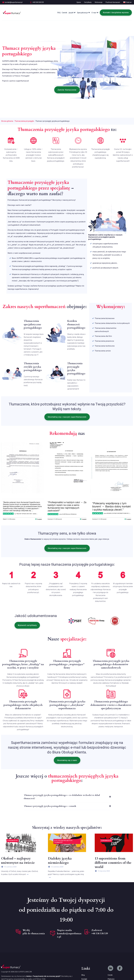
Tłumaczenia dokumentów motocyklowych (112, 323)
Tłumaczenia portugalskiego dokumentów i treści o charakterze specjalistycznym (111, 705)
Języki (72, 13)
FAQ (59, 13)
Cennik (64, 13)
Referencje (99, 2)
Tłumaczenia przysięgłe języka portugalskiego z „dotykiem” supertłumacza (67, 705)
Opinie (79, 2)
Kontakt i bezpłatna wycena (116, 12)
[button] (67, 90)
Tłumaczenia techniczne (105, 346)
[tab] (67, 797)
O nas (95, 13)
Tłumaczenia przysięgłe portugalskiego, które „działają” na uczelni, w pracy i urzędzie (23, 664)
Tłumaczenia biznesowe (105, 318)
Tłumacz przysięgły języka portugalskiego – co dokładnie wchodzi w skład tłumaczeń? (62, 797)
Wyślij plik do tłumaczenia (34, 932)
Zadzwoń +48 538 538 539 (100, 932)
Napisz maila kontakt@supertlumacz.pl (69, 933)
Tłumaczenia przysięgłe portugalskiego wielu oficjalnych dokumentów (23, 705)
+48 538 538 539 (38, 2)
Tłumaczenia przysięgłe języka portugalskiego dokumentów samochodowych (111, 664)
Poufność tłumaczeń (113, 2)
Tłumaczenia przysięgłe (24, 121)
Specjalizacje (84, 13)
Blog (83, 975)
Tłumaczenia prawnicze (104, 341)
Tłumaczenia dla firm (103, 336)
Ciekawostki (13, 840)
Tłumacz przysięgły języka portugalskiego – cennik (50, 806)
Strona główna (7, 121)
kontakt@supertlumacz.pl (14, 2)
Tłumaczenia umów (103, 351)
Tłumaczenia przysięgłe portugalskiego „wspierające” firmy (67, 664)
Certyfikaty (88, 2)
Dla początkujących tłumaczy (63, 841)
